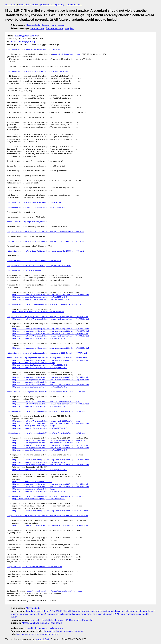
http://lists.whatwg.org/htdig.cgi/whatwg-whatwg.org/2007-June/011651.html (50, 484)
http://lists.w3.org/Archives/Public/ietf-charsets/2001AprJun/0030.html (49, 441)
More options (58, 25)
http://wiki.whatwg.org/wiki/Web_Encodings (28, 222)
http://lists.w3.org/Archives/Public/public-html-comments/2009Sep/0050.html (45, 251)
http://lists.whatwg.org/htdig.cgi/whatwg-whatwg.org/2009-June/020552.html (50, 526)
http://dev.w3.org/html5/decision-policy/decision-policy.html (38, 71)
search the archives (50, 634)
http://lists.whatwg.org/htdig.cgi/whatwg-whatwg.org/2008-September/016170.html (47, 516)
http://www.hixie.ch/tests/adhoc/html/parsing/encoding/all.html (39, 266)
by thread (58, 631)
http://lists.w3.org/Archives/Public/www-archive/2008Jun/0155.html (46, 443)
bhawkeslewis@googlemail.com (66, 54)
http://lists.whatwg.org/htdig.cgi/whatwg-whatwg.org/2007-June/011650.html (50, 360)
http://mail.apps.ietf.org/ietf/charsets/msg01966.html (34, 567)
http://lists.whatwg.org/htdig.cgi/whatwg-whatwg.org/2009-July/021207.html (50, 445)
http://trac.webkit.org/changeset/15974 (32, 482)
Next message (37, 28)
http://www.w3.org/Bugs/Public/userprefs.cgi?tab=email (54, 591)
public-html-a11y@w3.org (52, 5)
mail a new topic (57, 628)
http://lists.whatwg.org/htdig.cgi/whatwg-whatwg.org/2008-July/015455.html (50, 511)
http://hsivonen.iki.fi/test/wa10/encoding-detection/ (34, 261)
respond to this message (36, 628)
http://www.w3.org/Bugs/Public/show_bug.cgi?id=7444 (38, 312)
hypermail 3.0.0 (42, 639)
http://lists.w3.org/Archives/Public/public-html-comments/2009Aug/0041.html (51, 385)
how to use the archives (28, 634)
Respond (46, 25)
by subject (68, 631)
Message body (33, 25)
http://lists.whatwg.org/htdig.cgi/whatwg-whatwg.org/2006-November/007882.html (47, 358)
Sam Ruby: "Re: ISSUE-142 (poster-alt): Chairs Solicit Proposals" (61, 620)
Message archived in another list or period (42, 623)
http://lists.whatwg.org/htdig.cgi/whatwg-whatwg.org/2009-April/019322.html (45, 241)
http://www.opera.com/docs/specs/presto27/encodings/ (39, 499)
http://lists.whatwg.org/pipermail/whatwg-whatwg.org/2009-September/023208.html (47, 317)
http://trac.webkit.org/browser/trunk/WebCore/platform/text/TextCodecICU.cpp (46, 305)
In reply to (69, 28)
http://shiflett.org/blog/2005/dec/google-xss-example (34, 203)
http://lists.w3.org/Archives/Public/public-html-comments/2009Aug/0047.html (51, 380)
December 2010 (74, 5)
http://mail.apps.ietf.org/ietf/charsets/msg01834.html (40, 297)
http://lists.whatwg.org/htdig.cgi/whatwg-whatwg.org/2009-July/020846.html (50, 334)
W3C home (11, 5)
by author (79, 631)
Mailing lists (24, 5)
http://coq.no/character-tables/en (24, 271)
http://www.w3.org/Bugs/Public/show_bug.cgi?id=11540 (33, 50)
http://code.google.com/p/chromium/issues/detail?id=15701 (36, 207)
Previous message (55, 28)
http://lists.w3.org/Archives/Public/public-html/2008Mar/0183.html (46, 402)
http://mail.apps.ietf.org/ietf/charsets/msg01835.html (40, 365)
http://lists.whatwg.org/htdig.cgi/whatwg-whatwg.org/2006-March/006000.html (45, 232)
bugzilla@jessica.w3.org (26, 36)
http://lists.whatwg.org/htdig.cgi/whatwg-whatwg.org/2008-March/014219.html (51, 329)
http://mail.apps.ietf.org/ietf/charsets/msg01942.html (40, 470)
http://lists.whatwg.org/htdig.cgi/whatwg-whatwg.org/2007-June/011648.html (50, 377)
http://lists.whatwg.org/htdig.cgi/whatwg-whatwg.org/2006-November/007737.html (47, 353)
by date (48, 631)
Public (35, 5)
